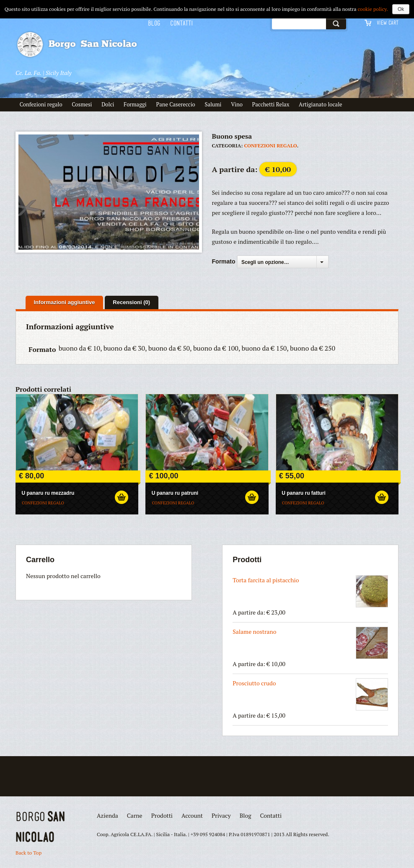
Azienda (107, 815)
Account (192, 815)
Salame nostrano (310, 643)
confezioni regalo (271, 146)
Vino (237, 104)
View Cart (388, 23)
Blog (154, 23)
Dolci (108, 104)
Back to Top (28, 853)
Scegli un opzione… (265, 262)
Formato (224, 261)
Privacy (221, 815)
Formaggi (135, 104)
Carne (135, 815)
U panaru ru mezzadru (48, 493)
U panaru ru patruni (175, 493)
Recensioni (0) (131, 302)
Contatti (182, 23)
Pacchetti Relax (271, 104)
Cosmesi (82, 104)
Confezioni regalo (41, 104)
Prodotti (162, 815)
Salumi (213, 104)
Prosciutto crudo (310, 694)
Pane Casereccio (175, 104)
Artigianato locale (321, 104)
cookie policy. (373, 9)
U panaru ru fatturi (304, 493)
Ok (401, 9)
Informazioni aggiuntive (65, 302)
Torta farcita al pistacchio (310, 591)
